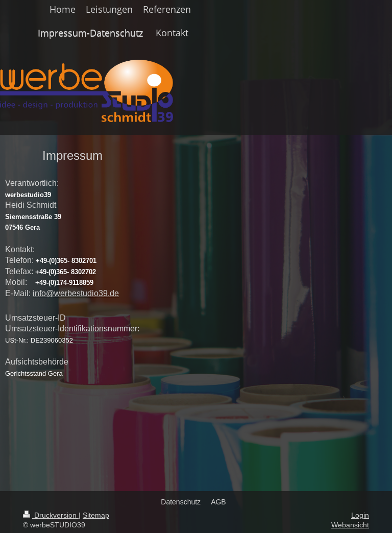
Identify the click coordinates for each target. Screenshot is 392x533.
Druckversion (51, 515)
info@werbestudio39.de (76, 293)
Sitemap (96, 515)
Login (360, 515)
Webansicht (350, 525)
